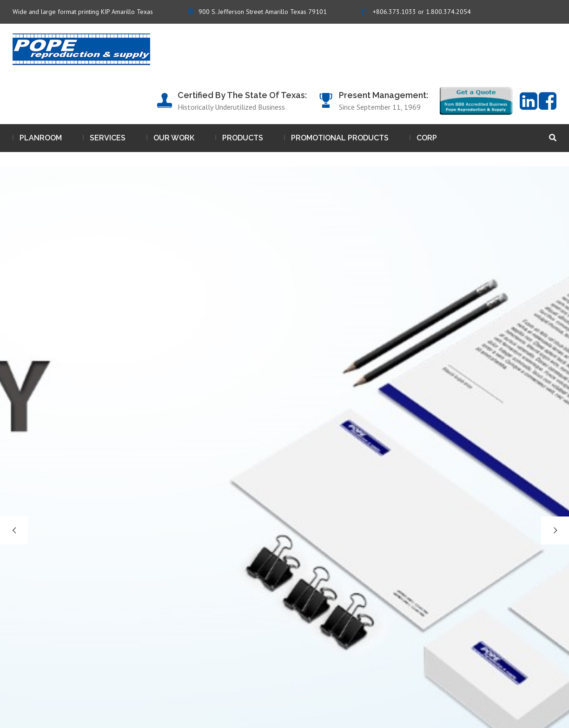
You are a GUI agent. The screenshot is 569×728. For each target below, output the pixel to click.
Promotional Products (340, 138)
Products (243, 138)
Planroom (41, 138)
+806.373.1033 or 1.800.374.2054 (416, 12)
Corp (427, 138)
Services (108, 138)
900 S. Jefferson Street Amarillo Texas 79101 (257, 12)
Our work (174, 138)
